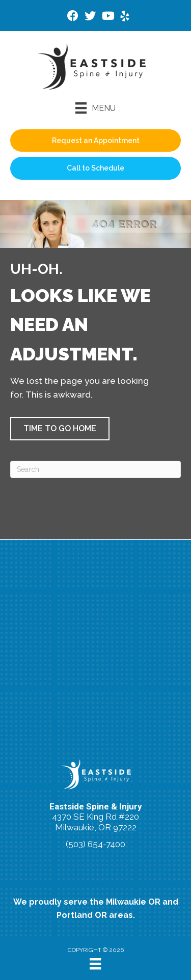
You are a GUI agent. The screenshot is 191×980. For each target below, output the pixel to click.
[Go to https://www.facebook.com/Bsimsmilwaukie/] (73, 17)
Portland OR (82, 915)
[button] (60, 429)
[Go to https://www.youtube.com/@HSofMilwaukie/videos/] (107, 17)
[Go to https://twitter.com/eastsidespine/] (90, 17)
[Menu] (95, 108)
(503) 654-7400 (95, 844)
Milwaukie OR (133, 902)
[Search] (95, 469)
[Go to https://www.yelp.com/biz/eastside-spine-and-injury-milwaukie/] (125, 18)
